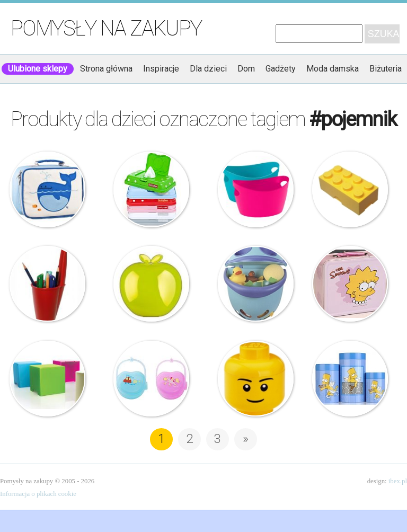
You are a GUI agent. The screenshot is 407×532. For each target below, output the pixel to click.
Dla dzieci (208, 69)
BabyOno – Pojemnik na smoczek (151, 379)
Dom (246, 69)
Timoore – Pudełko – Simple (47, 379)
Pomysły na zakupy (106, 28)
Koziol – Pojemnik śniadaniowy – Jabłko (151, 284)
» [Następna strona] (246, 439)
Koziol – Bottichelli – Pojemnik (256, 189)
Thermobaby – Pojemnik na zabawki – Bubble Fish (256, 284)
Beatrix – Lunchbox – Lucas (47, 189)
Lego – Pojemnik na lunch (350, 189)
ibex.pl (398, 481)
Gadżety (281, 69)
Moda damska (333, 69)
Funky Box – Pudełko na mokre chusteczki (151, 189)
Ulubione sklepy (38, 69)
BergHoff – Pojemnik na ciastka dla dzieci (350, 379)
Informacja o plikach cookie (38, 494)
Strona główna (106, 69)
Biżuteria (386, 69)
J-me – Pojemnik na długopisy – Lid (47, 284)
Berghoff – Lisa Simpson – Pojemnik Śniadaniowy (350, 284)
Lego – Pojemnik (256, 379)
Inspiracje (161, 69)
